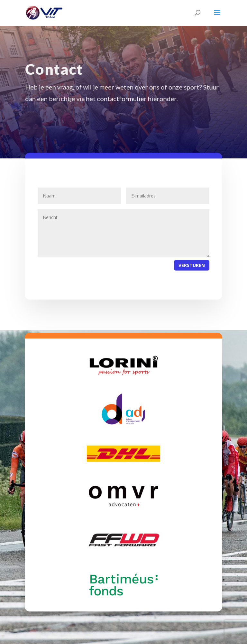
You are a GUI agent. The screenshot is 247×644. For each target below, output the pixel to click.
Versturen (192, 270)
